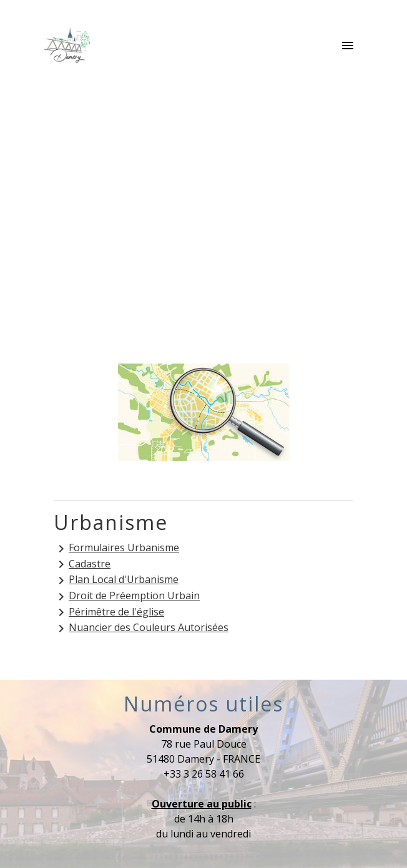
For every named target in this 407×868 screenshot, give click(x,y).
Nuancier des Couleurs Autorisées (141, 628)
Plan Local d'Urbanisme (116, 580)
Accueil (90, 216)
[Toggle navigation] (348, 47)
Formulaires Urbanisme (116, 548)
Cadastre (82, 565)
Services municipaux (194, 216)
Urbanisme (308, 216)
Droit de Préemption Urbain (127, 596)
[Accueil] (67, 47)
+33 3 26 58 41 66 (204, 774)
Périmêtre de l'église (109, 613)
